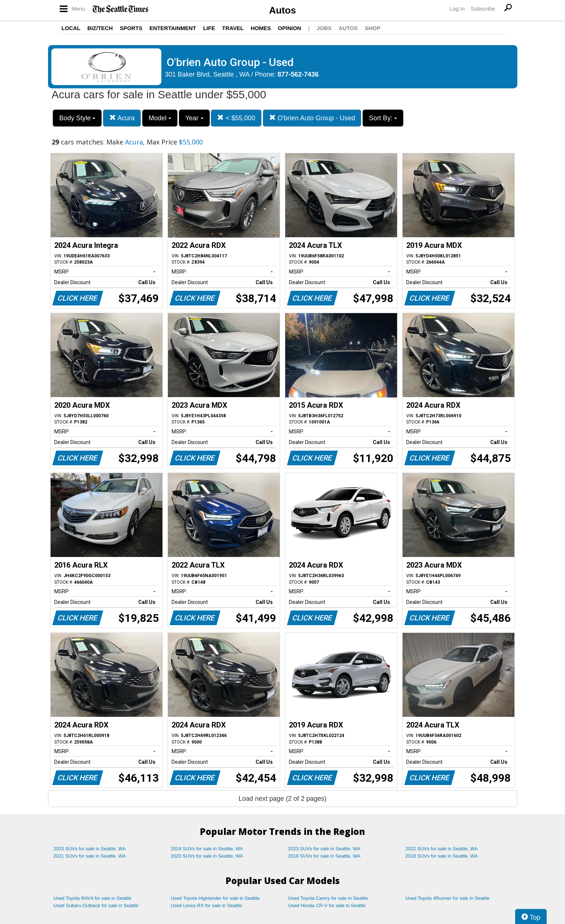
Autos (283, 10)
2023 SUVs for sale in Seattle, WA (324, 849)
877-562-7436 (298, 74)
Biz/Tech (100, 28)
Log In (457, 9)
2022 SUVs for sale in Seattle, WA (442, 849)
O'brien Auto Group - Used (312, 118)
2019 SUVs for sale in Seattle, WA (324, 856)
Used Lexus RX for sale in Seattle (206, 905)
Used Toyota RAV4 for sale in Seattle (93, 898)
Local (71, 28)
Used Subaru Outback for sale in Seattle (96, 905)
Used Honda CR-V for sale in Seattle (327, 905)
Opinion (289, 28)
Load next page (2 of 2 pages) (282, 799)
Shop (373, 28)
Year (194, 118)
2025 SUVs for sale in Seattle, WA (90, 849)
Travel (233, 28)
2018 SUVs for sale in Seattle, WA (442, 856)
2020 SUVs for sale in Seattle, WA (207, 856)
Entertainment (173, 28)
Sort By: (383, 118)
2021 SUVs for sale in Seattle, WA (90, 856)
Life (209, 28)
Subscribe (483, 9)
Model (160, 118)
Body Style (77, 118)
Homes (261, 28)
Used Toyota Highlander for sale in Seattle (215, 898)
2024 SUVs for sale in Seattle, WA (207, 849)
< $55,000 (236, 118)
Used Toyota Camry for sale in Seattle (328, 898)
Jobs (324, 28)
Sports (131, 28)
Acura (122, 118)
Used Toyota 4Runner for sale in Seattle (448, 898)
